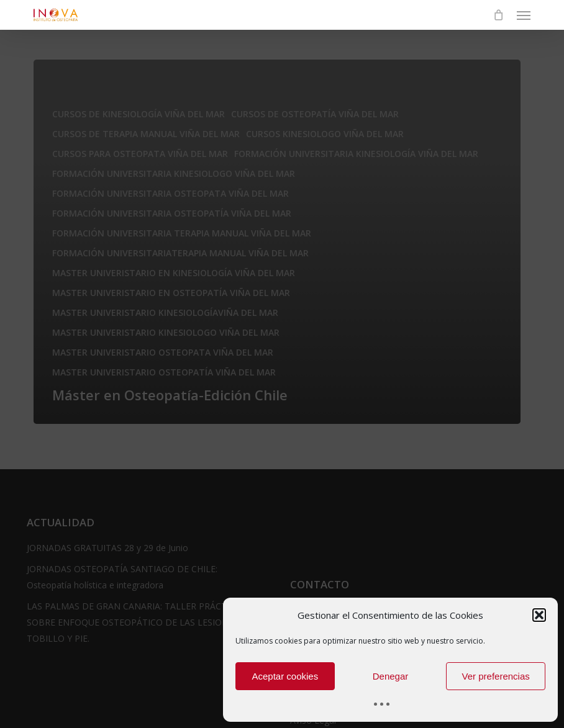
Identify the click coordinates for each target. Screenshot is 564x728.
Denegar (391, 676)
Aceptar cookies (285, 676)
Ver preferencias (496, 676)
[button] (539, 615)
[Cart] (499, 15)
